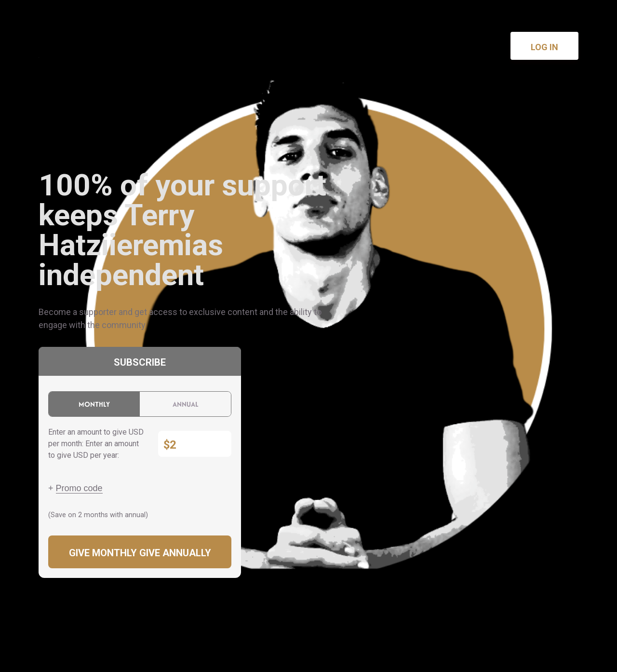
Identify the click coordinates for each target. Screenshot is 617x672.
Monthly (94, 404)
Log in (544, 47)
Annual (186, 404)
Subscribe (140, 362)
